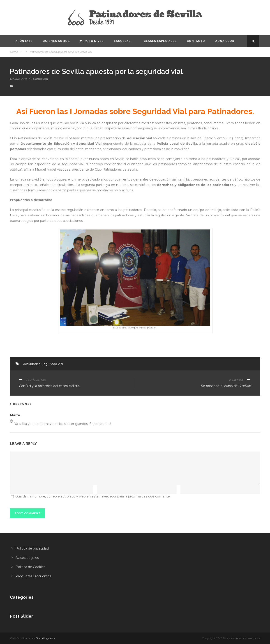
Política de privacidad (32, 548)
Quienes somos (56, 41)
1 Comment (40, 79)
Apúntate (24, 41)
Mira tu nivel (92, 41)
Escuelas (122, 41)
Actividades (32, 364)
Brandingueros (46, 638)
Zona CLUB (225, 41)
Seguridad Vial (52, 364)
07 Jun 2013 (18, 79)
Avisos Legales (27, 558)
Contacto (196, 41)
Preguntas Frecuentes (33, 576)
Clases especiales (160, 41)
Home (14, 52)
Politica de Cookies (30, 567)
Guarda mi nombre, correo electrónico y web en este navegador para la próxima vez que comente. (93, 496)
